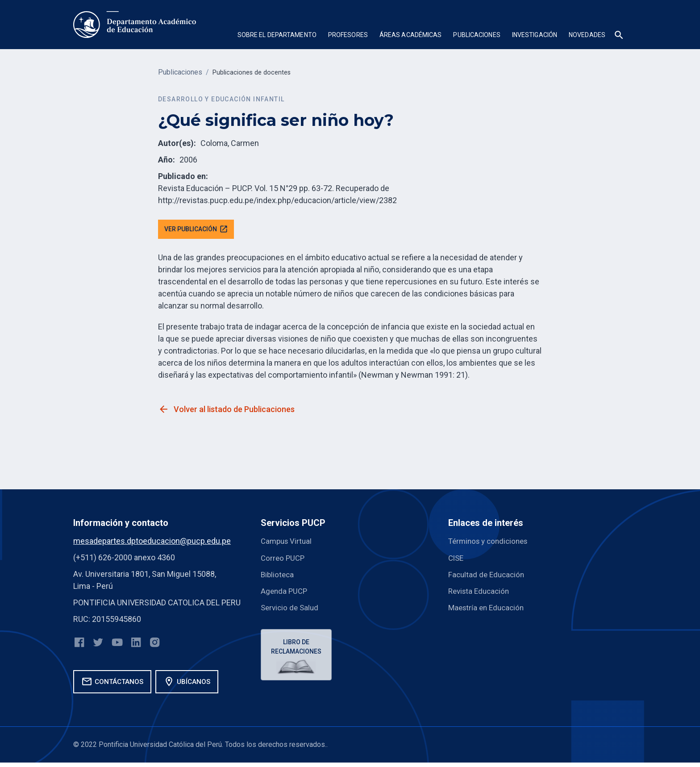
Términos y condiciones (491, 543)
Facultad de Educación (488, 576)
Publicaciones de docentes (255, 72)
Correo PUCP (284, 559)
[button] (277, 36)
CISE (457, 559)
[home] (135, 25)
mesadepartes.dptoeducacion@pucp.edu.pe (152, 543)
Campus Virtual (288, 543)
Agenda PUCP (285, 592)
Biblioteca (278, 576)
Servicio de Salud (291, 609)
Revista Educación (481, 592)
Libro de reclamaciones (298, 649)
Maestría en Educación (488, 609)
